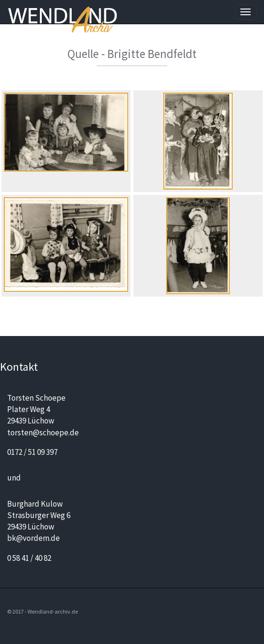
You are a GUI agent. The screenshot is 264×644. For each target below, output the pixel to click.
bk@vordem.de (33, 538)
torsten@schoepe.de (43, 433)
